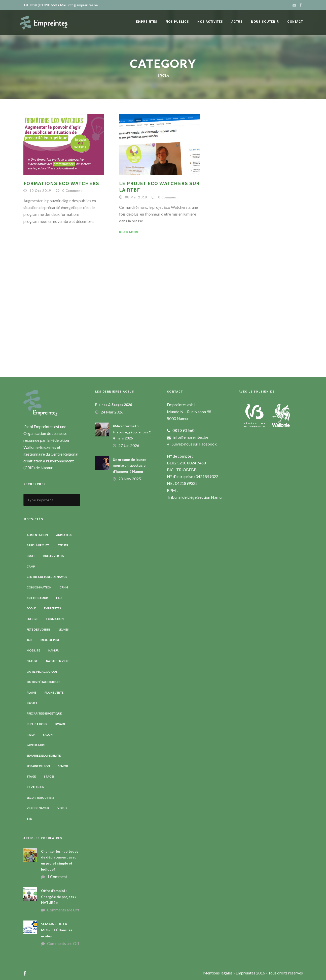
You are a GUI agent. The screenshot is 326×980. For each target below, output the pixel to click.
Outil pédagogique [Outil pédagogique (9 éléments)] (42, 672)
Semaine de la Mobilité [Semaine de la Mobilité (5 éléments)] (44, 755)
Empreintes (147, 22)
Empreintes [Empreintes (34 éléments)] (52, 608)
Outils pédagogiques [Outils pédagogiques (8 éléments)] (44, 682)
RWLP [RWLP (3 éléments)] (31, 735)
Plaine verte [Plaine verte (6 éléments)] (54, 692)
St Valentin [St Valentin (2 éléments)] (35, 787)
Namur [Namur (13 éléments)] (53, 650)
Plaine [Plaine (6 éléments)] (31, 692)
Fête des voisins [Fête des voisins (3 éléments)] (39, 629)
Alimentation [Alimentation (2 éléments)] (37, 535)
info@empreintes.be (191, 437)
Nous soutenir (265, 22)
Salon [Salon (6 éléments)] (48, 735)
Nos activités (210, 22)
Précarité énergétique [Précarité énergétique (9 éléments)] (44, 713)
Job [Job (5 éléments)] (29, 640)
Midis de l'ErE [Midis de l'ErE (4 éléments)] (50, 640)
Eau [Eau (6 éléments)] (59, 598)
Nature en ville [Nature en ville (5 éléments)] (58, 661)
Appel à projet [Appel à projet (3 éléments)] (38, 545)
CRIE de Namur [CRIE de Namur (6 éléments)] (37, 598)
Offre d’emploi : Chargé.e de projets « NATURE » (59, 897)
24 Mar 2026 (112, 412)
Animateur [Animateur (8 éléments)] (64, 535)
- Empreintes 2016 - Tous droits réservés (268, 973)
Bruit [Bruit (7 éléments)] (31, 556)
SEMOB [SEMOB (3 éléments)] (63, 766)
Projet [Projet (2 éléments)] (32, 703)
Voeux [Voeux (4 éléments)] (62, 808)
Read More (129, 232)
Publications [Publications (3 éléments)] (37, 724)
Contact (295, 22)
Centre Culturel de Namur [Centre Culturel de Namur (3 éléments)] (47, 577)
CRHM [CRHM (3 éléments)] (64, 587)
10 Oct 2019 (40, 191)
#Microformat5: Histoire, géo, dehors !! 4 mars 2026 (132, 432)
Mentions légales (218, 973)
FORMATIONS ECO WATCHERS (61, 183)
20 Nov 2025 (130, 479)
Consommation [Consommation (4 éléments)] (39, 587)
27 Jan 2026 (129, 445)
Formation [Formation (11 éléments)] (55, 619)
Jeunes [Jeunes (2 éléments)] (64, 629)
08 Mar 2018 (136, 197)
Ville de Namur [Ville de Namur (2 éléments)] (38, 808)
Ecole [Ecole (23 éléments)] (31, 608)
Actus (237, 22)
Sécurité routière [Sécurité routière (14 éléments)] (40, 798)
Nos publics (177, 22)
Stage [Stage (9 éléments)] (31, 776)
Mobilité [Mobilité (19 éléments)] (33, 650)
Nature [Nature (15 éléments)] (32, 661)
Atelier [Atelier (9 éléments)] (63, 545)
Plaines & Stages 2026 (114, 405)
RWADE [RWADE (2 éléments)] (61, 724)
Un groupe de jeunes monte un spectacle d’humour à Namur (130, 466)
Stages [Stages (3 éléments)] (49, 776)
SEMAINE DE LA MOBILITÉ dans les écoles (57, 930)
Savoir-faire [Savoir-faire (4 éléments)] (36, 745)
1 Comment (57, 877)
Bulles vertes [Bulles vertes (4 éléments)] (54, 556)
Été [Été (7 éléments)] (29, 819)
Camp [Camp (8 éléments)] (31, 566)
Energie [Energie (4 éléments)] (32, 619)
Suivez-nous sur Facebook (194, 444)
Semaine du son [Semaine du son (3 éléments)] (38, 766)
